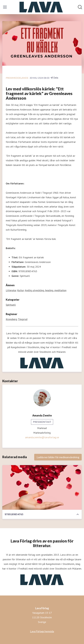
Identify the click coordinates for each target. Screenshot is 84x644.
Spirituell (11, 305)
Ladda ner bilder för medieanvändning (58, 457)
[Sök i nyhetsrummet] (80, 7)
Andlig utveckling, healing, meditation (46, 290)
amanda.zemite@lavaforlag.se (42, 437)
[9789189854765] (42, 487)
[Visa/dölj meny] (5, 7)
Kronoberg (11, 319)
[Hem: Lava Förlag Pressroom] (41, 7)
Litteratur (11, 290)
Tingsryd (23, 319)
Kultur (21, 290)
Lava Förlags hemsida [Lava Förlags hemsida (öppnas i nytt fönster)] (42, 631)
